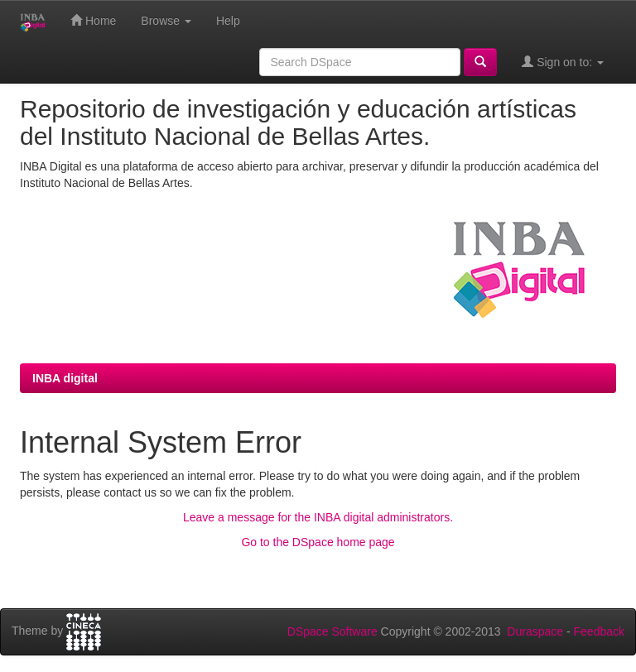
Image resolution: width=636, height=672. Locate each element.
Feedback (599, 631)
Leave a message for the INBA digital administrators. (318, 517)
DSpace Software (332, 631)
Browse (166, 21)
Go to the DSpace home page (318, 542)
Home (93, 20)
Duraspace (535, 631)
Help (228, 21)
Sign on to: (563, 62)
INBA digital (65, 378)
